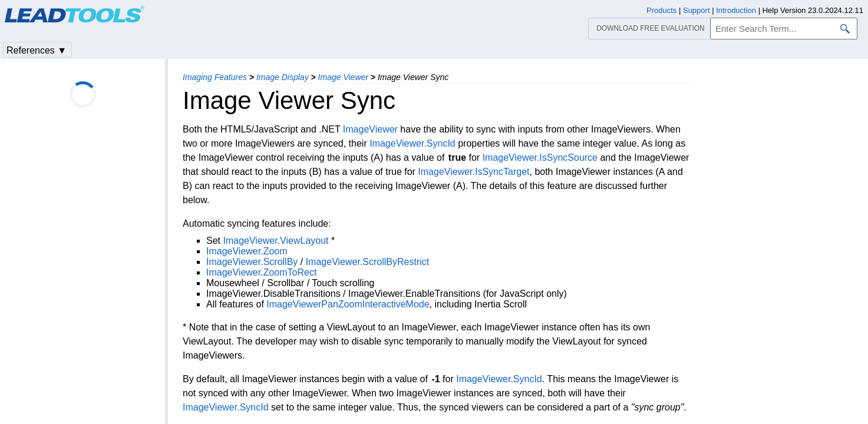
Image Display (283, 77)
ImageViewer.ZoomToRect (261, 272)
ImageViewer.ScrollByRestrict (368, 262)
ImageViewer (370, 129)
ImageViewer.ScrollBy (252, 262)
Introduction (736, 10)
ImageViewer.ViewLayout (275, 241)
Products (661, 10)
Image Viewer (343, 77)
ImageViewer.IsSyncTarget (473, 172)
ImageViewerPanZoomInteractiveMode (348, 304)
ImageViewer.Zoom (247, 251)
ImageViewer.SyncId (412, 143)
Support (697, 10)
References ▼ (37, 50)
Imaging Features (215, 77)
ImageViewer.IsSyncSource (540, 158)
